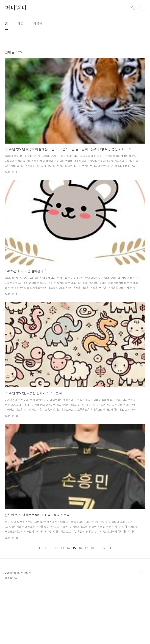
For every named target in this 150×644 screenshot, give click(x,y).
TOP (142, 631)
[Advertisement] (75, 65)
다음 (110, 605)
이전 (40, 605)
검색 (133, 8)
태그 (21, 23)
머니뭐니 (16, 8)
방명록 (38, 23)
